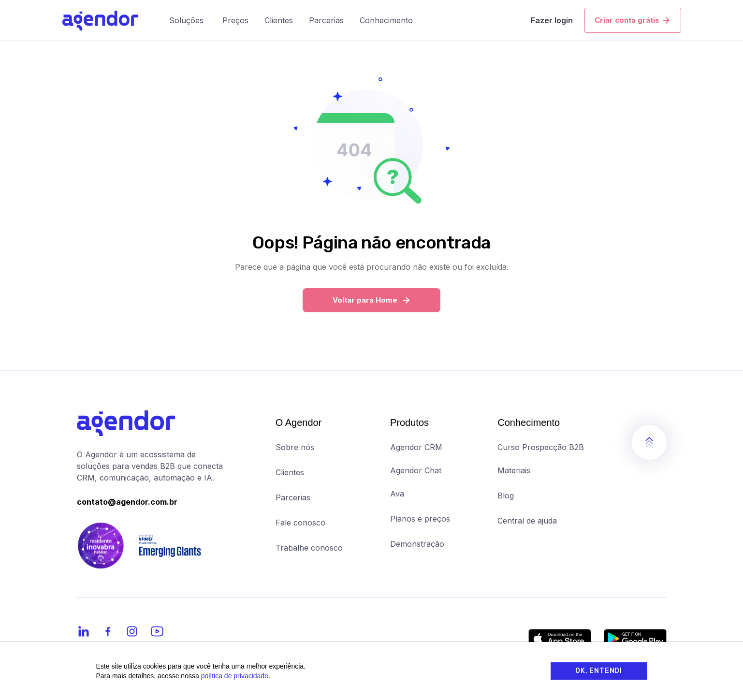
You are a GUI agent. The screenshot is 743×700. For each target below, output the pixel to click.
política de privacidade (235, 676)
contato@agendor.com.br (127, 502)
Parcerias (293, 497)
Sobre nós (295, 447)
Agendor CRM (416, 447)
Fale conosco (300, 523)
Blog (506, 496)
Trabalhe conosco (309, 548)
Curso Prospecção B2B (541, 447)
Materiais (514, 470)
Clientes (290, 472)
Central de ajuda (527, 521)
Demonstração (417, 544)
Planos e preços (420, 519)
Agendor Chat (416, 470)
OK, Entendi (599, 671)
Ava (397, 494)
